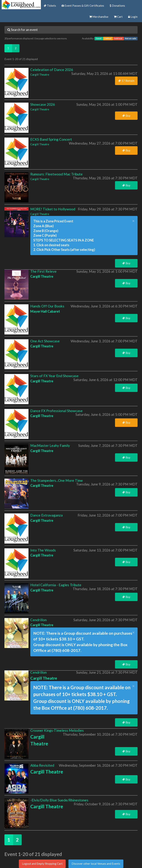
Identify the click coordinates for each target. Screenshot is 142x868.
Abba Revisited (42, 765)
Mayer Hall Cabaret (45, 311)
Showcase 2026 (43, 104)
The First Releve (43, 271)
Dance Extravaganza (47, 515)
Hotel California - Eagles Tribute (56, 585)
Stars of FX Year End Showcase (54, 376)
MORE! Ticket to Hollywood (53, 209)
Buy (126, 116)
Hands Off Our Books (47, 306)
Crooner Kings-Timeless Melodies (57, 730)
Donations (117, 6)
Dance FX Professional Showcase (56, 411)
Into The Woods (43, 550)
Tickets (50, 6)
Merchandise (99, 17)
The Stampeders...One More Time (57, 480)
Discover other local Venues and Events (96, 864)
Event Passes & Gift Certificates (83, 6)
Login (133, 17)
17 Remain (126, 81)
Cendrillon (38, 620)
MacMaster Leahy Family (50, 445)
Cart (118, 17)
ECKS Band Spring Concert (51, 139)
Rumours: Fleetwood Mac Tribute (56, 174)
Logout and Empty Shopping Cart (42, 864)
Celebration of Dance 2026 (52, 70)
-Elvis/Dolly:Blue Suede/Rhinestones (59, 800)
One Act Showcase (45, 341)
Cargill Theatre (40, 75)
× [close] (133, 221)
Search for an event (23, 30)
